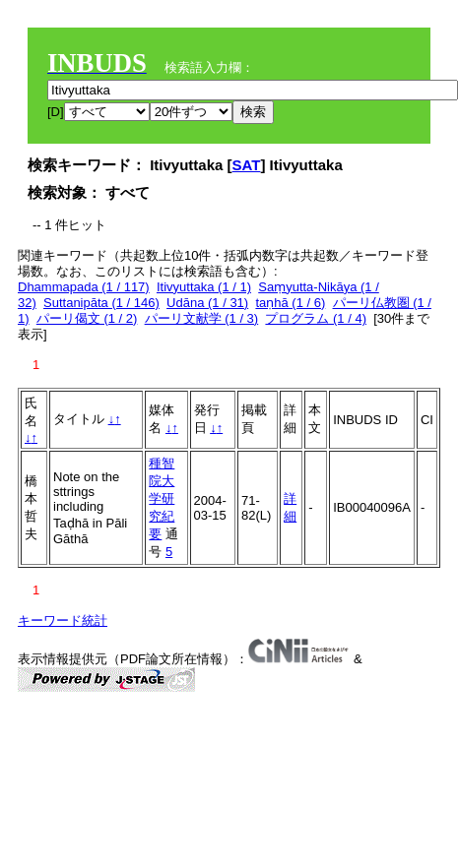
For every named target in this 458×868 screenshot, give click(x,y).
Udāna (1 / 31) (207, 303)
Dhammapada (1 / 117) (84, 287)
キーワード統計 (63, 620)
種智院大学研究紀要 (162, 498)
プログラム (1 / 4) (316, 318)
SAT (247, 165)
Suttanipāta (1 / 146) (101, 303)
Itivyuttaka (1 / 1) (204, 287)
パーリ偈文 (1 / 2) (87, 318)
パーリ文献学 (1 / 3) (202, 318)
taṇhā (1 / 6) (290, 303)
